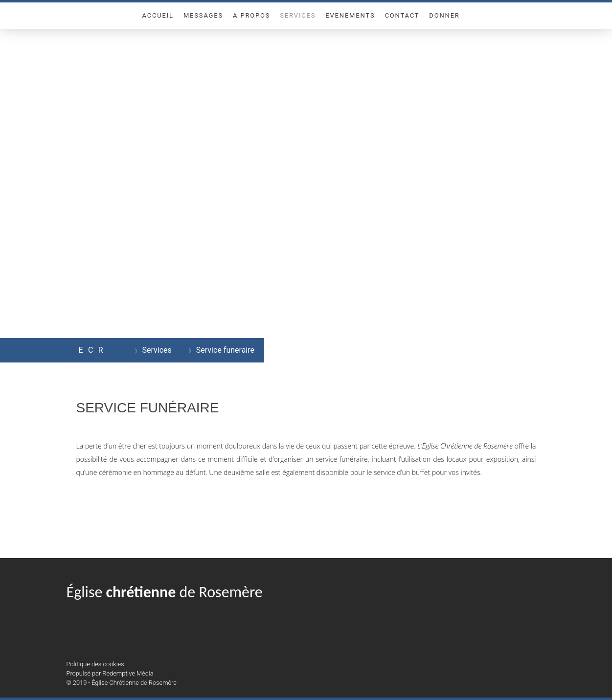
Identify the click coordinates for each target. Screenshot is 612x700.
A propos (251, 15)
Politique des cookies (95, 664)
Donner (444, 15)
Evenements (350, 15)
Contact (402, 15)
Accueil (158, 15)
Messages (203, 15)
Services (298, 15)
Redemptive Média (128, 673)
